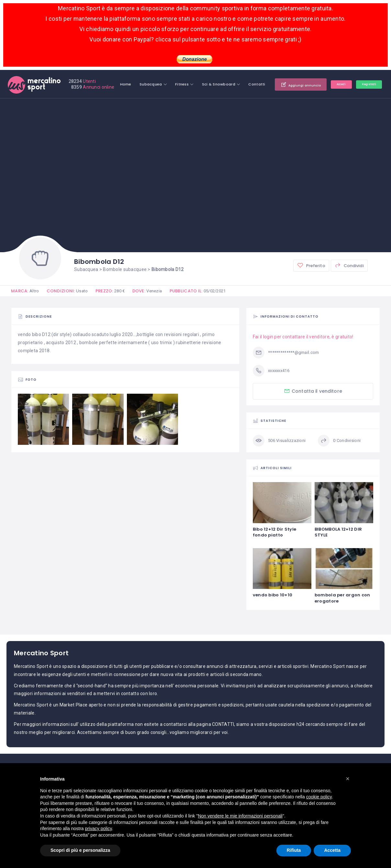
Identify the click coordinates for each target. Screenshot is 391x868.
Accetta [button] (332, 850)
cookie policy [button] (319, 797)
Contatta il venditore (313, 391)
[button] (348, 779)
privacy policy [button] (99, 829)
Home (165, 84)
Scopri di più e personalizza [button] (80, 850)
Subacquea (190, 84)
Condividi (349, 266)
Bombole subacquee (125, 269)
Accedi (332, 103)
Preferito (310, 266)
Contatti (296, 84)
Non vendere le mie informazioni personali (240, 816)
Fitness (221, 84)
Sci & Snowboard (258, 84)
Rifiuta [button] (294, 850)
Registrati (366, 103)
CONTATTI (223, 725)
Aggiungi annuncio (347, 84)
